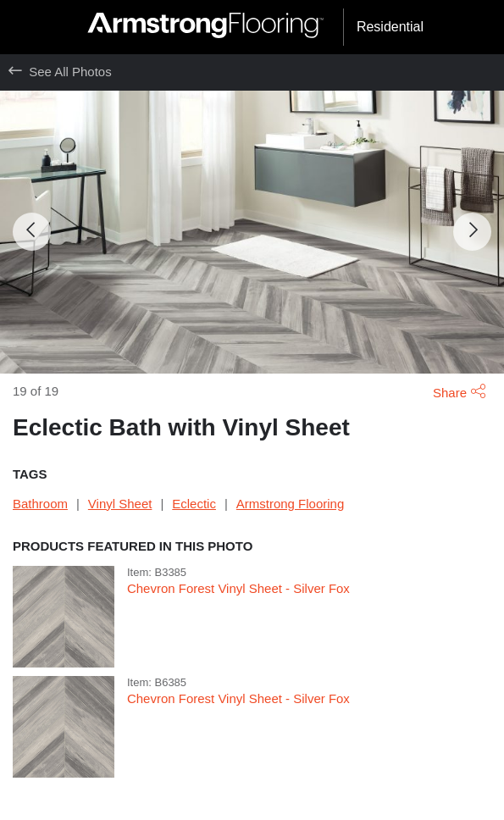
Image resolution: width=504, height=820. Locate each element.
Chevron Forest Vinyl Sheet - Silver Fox (238, 588)
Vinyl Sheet (120, 504)
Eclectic (194, 504)
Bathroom (40, 504)
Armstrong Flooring (290, 504)
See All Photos (60, 72)
